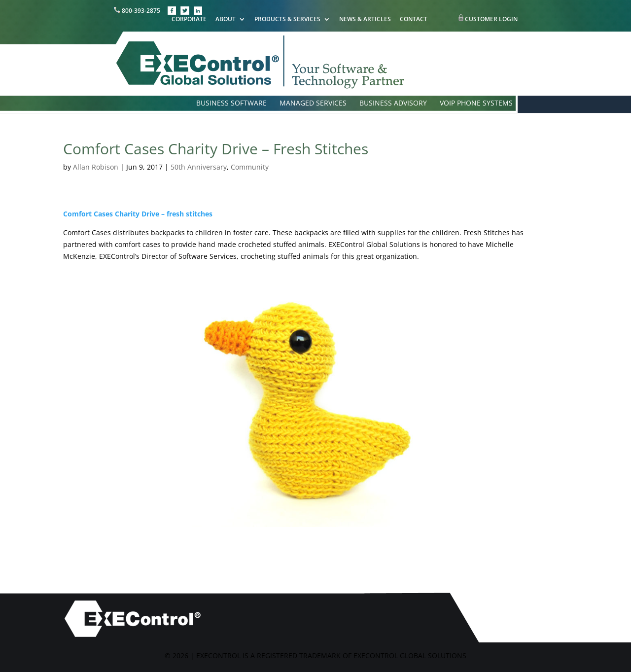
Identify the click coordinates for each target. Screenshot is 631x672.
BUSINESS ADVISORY (393, 104)
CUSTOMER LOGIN (491, 19)
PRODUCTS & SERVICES (287, 20)
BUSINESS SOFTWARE (231, 104)
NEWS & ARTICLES (365, 20)
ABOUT (226, 20)
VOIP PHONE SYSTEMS (476, 104)
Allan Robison (96, 167)
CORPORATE (189, 20)
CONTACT (414, 20)
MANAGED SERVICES (313, 104)
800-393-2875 (138, 11)
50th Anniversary (199, 167)
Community (250, 167)
